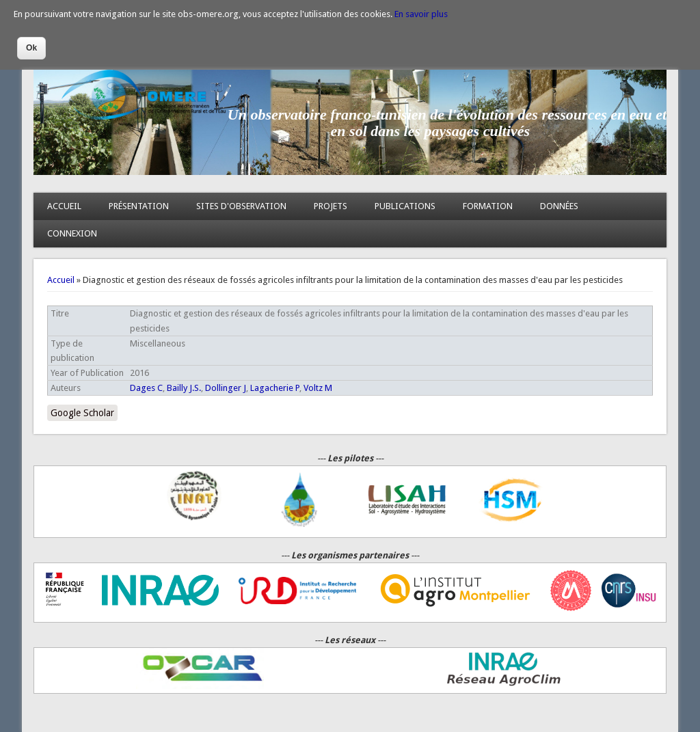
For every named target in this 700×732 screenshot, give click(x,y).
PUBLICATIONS (405, 206)
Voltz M (318, 388)
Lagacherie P (275, 388)
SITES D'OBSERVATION (241, 206)
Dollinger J (226, 388)
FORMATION (488, 206)
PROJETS (331, 206)
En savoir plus (421, 14)
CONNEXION (72, 233)
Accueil (61, 280)
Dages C (146, 388)
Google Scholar (82, 413)
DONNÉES (559, 206)
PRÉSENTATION (139, 206)
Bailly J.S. (184, 388)
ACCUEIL (64, 206)
